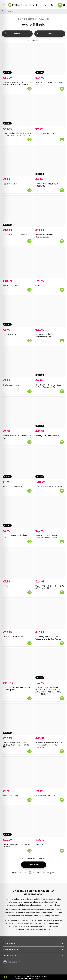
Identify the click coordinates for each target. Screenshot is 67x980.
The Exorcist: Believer (11, 385)
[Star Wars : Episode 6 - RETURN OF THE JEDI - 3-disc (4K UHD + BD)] (17, 59)
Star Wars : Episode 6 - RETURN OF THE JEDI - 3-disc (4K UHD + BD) (17, 83)
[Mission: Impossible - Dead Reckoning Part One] (50, 311)
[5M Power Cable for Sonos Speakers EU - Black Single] (50, 512)
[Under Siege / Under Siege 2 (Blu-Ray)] (50, 59)
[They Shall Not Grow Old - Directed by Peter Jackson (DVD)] (50, 362)
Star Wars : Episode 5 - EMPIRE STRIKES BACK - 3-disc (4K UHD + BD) (17, 745)
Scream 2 (39, 844)
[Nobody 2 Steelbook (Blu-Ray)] (50, 412)
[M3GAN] (17, 563)
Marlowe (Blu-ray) (10, 334)
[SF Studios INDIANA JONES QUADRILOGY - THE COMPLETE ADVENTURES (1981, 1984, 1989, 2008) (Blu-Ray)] (50, 664)
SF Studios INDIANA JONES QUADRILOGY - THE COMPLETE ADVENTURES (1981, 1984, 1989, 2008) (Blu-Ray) (48, 691)
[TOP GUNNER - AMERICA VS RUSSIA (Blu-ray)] (50, 161)
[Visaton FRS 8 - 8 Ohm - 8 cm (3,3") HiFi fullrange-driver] (50, 563)
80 (26, 873)
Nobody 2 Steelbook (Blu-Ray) (48, 436)
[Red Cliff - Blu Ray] (17, 161)
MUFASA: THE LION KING (46, 796)
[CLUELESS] (50, 262)
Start (20, 19)
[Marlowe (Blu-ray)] (17, 311)
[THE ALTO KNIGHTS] (17, 262)
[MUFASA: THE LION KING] (50, 772)
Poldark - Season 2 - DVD (46, 133)
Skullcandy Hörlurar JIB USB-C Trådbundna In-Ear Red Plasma (48, 638)
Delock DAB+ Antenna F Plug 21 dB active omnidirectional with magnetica (49, 745)
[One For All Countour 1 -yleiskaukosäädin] (50, 211)
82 (34, 873)
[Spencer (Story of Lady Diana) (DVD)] (17, 512)
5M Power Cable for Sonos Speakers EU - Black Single (46, 536)
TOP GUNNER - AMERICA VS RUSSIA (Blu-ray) (47, 185)
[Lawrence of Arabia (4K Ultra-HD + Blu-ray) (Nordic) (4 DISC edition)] (17, 110)
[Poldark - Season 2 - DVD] (50, 110)
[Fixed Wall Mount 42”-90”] (17, 613)
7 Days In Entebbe (10, 796)
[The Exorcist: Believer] (17, 362)
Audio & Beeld (44, 19)
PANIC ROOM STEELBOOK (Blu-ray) (50, 487)
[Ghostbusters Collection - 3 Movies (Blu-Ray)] (17, 821)
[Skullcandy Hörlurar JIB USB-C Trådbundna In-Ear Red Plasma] (50, 613)
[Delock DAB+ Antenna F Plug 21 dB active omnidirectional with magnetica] (50, 719)
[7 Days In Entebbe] (17, 772)
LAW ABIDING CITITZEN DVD (15, 235)
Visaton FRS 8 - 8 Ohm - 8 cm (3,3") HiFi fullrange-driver (50, 587)
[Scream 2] (50, 821)
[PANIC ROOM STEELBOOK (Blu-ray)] (50, 463)
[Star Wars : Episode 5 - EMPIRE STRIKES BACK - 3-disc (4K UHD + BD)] (17, 719)
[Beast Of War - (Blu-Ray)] (17, 463)
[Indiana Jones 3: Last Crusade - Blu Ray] (17, 412)
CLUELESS (40, 285)
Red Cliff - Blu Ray (10, 184)
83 (38, 873)
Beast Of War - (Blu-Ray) (13, 487)
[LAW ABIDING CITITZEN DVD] (17, 211)
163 (44, 873)
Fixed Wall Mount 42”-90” (13, 637)
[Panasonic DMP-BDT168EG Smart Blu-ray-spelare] (17, 664)
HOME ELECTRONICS (30, 19)
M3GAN (6, 586)
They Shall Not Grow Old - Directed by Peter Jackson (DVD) (49, 386)
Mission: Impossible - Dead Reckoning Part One (46, 335)
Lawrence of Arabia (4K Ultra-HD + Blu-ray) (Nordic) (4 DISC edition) (17, 134)
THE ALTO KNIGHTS (11, 285)
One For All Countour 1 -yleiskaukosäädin (45, 236)
